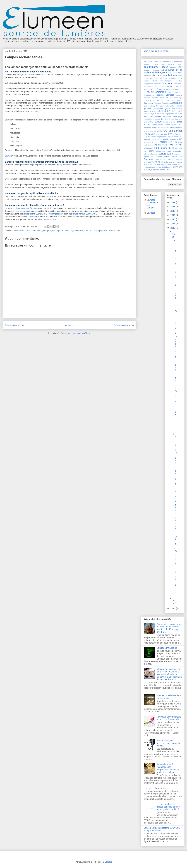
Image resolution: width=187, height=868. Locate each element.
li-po (180, 134)
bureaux (147, 81)
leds (166, 134)
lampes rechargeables (161, 127)
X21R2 (175, 167)
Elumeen (9, 156)
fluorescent (149, 103)
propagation (177, 151)
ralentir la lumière (150, 154)
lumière (154, 139)
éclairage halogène (175, 92)
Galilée (179, 106)
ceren (161, 81)
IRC (152, 122)
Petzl (40, 219)
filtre (162, 98)
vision (180, 164)
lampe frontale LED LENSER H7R (88, 214)
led (71, 231)
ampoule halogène (151, 70)
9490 (180, 64)
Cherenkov (178, 84)
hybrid (153, 114)
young (152, 170)
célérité (154, 81)
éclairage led (149, 95)
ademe (173, 67)
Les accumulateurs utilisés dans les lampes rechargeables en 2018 (168, 807)
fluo (168, 100)
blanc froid (154, 78)
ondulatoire (148, 145)
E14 (148, 92)
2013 (173, 228)
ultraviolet (168, 164)
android (164, 70)
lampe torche (158, 125)
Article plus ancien (124, 325)
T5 (156, 162)
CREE (176, 87)
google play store (151, 111)
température (177, 162)
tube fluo (160, 164)
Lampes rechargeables (155, 788)
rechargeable (165, 154)
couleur (169, 87)
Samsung (148, 159)
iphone (146, 122)
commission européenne (154, 87)
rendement (178, 154)
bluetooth (175, 78)
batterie (173, 75)
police (159, 151)
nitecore (163, 142)
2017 (173, 211)
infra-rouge (167, 116)
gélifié (167, 108)
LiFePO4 (147, 137)
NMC (170, 142)
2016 (173, 215)
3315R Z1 (159, 64)
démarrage (161, 89)
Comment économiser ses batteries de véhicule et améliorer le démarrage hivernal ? (169, 628)
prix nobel (167, 151)
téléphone (168, 162)
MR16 (179, 139)
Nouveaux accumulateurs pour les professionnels (169, 718)
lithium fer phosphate (159, 137)
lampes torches (176, 127)
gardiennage (158, 108)
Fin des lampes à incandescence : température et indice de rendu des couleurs (168, 768)
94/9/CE (171, 64)
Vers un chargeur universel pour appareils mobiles (168, 743)
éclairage (56, 231)
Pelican (111, 231)
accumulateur (20, 231)
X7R (180, 167)
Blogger (108, 862)
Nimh (157, 142)
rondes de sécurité (153, 157)
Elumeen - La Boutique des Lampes (153, 204)
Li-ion (175, 134)
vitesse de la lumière (164, 167)
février (174, 235)
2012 (173, 608)
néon (146, 142)
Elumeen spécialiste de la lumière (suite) (169, 697)
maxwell (173, 139)
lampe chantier (169, 122)
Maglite (53, 219)
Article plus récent (15, 325)
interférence (170, 119)
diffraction (170, 89)
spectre (171, 159)
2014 (173, 224)
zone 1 (164, 170)
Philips (171, 148)
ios (177, 119)
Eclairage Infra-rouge (167, 648)
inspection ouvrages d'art (154, 119)
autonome (38, 231)
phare (164, 148)
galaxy (146, 106)
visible (175, 164)
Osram (157, 145)
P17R (165, 145)
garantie (147, 108)
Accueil (69, 325)
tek (162, 162)
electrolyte (160, 95)
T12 (153, 162)
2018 (173, 207)
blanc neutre (165, 78)
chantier (157, 84)
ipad (180, 119)
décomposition (149, 89)
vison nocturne (149, 167)
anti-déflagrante (160, 72)
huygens (147, 114)
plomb (152, 151)
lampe (158, 122)
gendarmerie (177, 108)
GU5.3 (167, 111)
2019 (173, 202)
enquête (179, 95)
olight (175, 142)
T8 (159, 162)
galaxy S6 (154, 106)
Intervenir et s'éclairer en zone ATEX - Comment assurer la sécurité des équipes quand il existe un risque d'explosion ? (169, 674)
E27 (153, 92)
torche (153, 164)
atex (154, 75)
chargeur (47, 231)
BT (181, 78)
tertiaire (147, 164)
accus (29, 231)
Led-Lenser (90, 231)
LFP (170, 134)
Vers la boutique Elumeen (156, 51)
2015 (156, 62)
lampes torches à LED (153, 131)
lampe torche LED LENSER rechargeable (42, 214)
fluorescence (177, 100)
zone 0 (158, 170)
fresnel (170, 103)
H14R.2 (179, 111)
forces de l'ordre (160, 103)
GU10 (161, 111)
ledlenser (159, 134)
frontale (65, 231)
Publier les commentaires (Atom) (76, 333)
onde (180, 142)
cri (181, 87)
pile (177, 148)
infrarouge (178, 116)
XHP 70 (147, 170)
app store (173, 73)
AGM (180, 67)
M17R (159, 139)
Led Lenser (78, 231)
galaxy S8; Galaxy (168, 106)
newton (151, 142)
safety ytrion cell (173, 157)
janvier (174, 602)
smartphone (160, 159)
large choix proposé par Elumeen (23, 208)
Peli (45, 219)
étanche (147, 98)
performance (149, 148)
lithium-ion (172, 137)
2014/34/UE (148, 62)
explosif (155, 98)
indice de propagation (165, 114)
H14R (173, 111)
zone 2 (169, 170)
